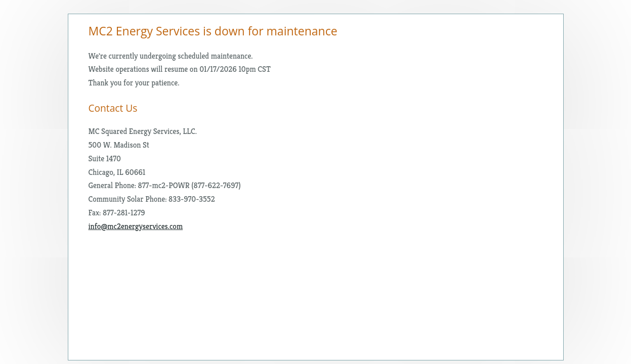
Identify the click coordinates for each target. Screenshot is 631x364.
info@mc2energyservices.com (136, 226)
